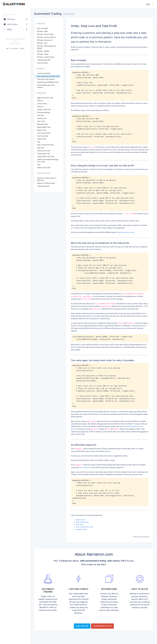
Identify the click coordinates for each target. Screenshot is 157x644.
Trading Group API (43, 186)
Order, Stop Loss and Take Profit (48, 76)
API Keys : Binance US (45, 40)
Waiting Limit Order (44, 168)
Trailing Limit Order (44, 151)
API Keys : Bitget (43, 54)
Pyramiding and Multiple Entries (48, 82)
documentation (85, 467)
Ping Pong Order (43, 136)
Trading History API (44, 60)
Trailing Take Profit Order (46, 157)
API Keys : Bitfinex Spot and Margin (47, 47)
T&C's (8, 48)
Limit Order (41, 121)
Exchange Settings (44, 113)
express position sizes (126, 232)
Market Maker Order (44, 127)
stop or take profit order (85, 527)
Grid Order (41, 115)
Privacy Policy (15, 48)
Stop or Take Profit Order (46, 145)
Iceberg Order (42, 118)
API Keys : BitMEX (43, 51)
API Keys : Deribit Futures (46, 57)
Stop (39, 142)
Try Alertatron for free (102, 626)
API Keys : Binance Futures (46, 37)
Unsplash (146, 537)
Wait (39, 165)
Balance (40, 101)
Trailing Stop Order (44, 154)
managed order (81, 529)
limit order (79, 525)
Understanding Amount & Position (46, 86)
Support (22, 48)
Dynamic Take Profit (44, 110)
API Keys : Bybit (42, 31)
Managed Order (43, 124)
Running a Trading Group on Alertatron (47, 179)
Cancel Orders (42, 104)
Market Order (42, 130)
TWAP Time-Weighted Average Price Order (48, 161)
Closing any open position (46, 79)
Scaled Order (42, 139)
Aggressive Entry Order (45, 98)
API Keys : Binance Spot (45, 34)
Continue (40, 107)
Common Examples (44, 73)
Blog (148, 4)
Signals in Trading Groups (46, 183)
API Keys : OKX (42, 43)
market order (80, 520)
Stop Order (41, 148)
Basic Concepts (43, 28)
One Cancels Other (44, 133)
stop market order (82, 522)
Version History (43, 63)
